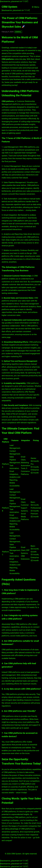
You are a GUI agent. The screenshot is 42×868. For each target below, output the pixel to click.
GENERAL (18, 32)
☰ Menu (36, 7)
